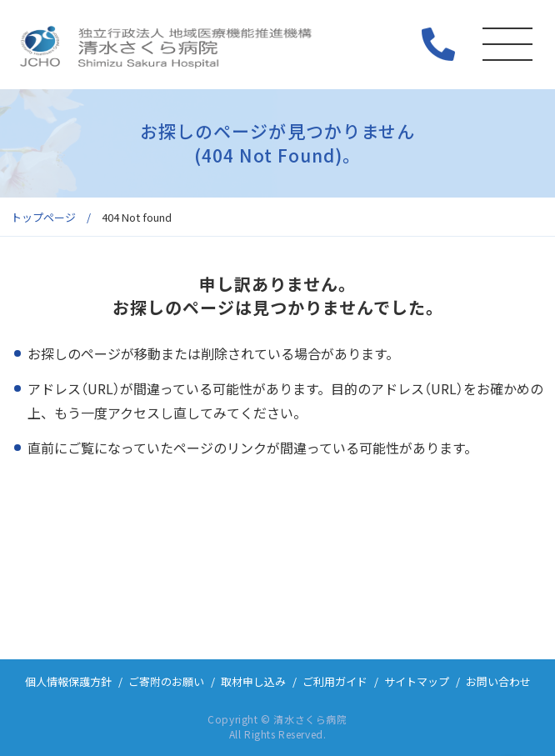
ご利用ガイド (335, 681)
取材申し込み (253, 681)
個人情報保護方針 (68, 681)
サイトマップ (417, 681)
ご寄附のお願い (166, 681)
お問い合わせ (498, 681)
